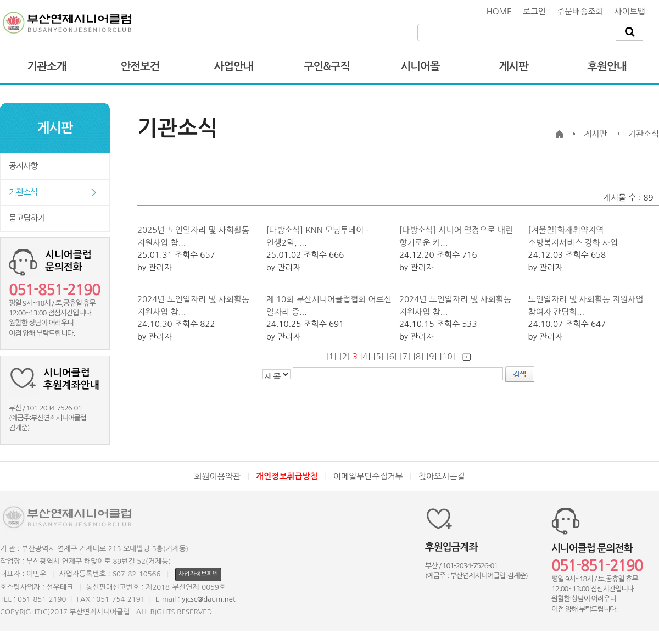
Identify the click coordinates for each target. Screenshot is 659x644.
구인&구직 (327, 66)
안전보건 (140, 66)
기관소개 (46, 66)
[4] (365, 356)
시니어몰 (420, 66)
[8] (418, 356)
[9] (432, 356)
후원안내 (607, 66)
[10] (447, 356)
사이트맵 (630, 11)
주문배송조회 (580, 11)
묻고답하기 (27, 218)
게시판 (513, 66)
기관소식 (23, 192)
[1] (331, 356)
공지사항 (23, 166)
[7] (405, 356)
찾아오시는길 (442, 476)
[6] (392, 356)
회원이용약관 (217, 476)
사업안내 (233, 66)
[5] (378, 356)
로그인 (534, 11)
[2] (344, 356)
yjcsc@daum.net (208, 599)
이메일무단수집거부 (368, 476)
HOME (499, 11)
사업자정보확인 (198, 574)
